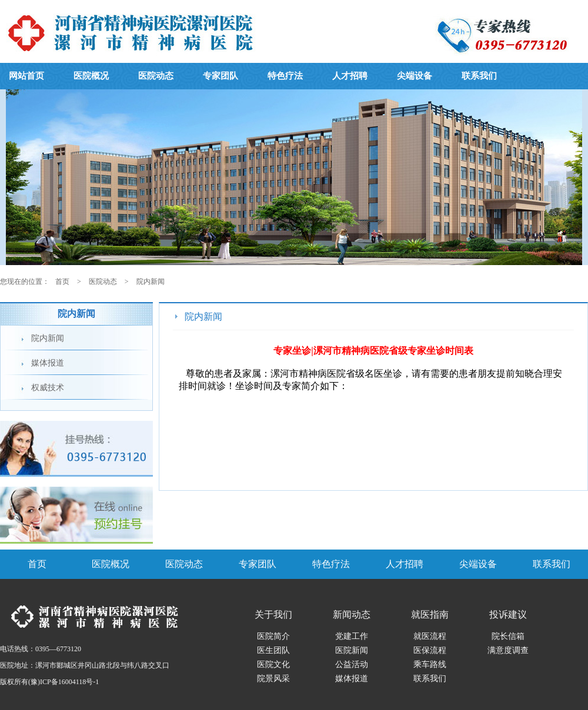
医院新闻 (352, 650)
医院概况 (91, 76)
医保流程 (430, 650)
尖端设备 (415, 76)
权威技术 (48, 388)
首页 (62, 282)
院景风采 (273, 679)
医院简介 (273, 636)
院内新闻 (151, 282)
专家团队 (220, 76)
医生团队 (273, 650)
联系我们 (479, 76)
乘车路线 (430, 664)
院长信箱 (508, 636)
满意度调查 (508, 650)
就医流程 (430, 636)
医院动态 (156, 76)
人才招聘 (350, 76)
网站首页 (26, 76)
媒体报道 (48, 363)
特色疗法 (285, 76)
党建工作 (352, 636)
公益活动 (352, 664)
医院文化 (273, 664)
